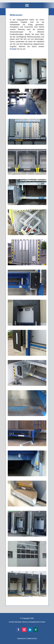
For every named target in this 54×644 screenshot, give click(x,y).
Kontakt (13, 49)
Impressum (22, 638)
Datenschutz (32, 638)
